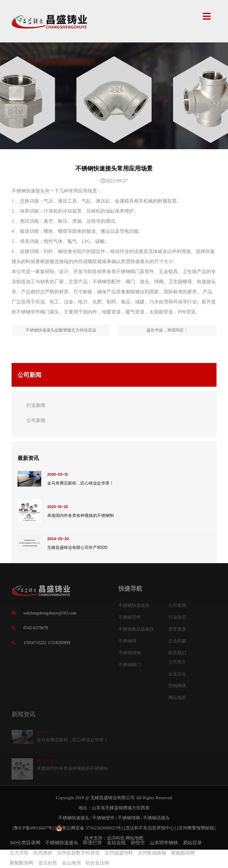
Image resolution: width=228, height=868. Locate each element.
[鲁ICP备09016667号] (34, 828)
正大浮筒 (19, 853)
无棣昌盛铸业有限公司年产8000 (77, 547)
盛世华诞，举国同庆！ (167, 330)
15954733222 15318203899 (47, 646)
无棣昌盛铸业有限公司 (113, 798)
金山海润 (71, 863)
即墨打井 (93, 843)
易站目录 (192, 843)
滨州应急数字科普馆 (78, 853)
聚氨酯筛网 (183, 853)
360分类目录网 (25, 843)
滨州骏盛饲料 (119, 853)
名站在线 (116, 843)
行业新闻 (36, 405)
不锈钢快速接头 (74, 818)
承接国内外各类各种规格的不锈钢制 (80, 515)
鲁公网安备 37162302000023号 (89, 828)
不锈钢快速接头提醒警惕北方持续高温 (61, 330)
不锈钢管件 (103, 818)
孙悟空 (138, 843)
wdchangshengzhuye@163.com (50, 617)
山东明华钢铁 (164, 843)
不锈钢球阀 (129, 818)
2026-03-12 (57, 474)
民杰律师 (43, 853)
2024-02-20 (58, 539)
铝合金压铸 (97, 863)
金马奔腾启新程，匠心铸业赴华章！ (80, 483)
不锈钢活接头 (156, 818)
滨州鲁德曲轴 (152, 853)
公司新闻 (36, 420)
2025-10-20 (58, 507)
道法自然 (47, 863)
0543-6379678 (36, 632)
